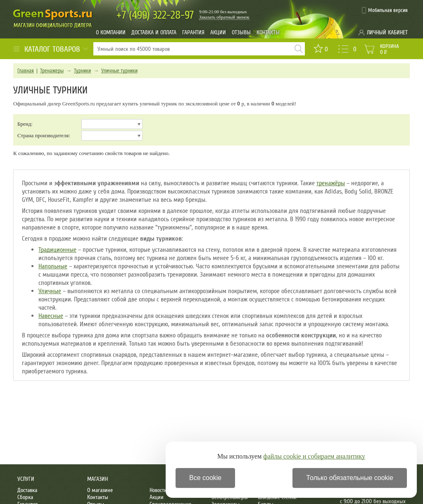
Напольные (53, 266)
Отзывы (241, 32)
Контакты (268, 32)
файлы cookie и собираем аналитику (314, 456)
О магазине (100, 490)
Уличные (50, 291)
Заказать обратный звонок (224, 17)
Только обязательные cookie (350, 478)
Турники (82, 71)
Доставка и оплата (154, 32)
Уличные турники (119, 71)
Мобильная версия (388, 10)
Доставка (27, 490)
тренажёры (331, 183)
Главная (26, 71)
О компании (111, 32)
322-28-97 (155, 15)
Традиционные (57, 250)
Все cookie (205, 478)
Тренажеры (52, 71)
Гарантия (193, 32)
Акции (218, 32)
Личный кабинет (387, 32)
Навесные (51, 316)
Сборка (25, 497)
